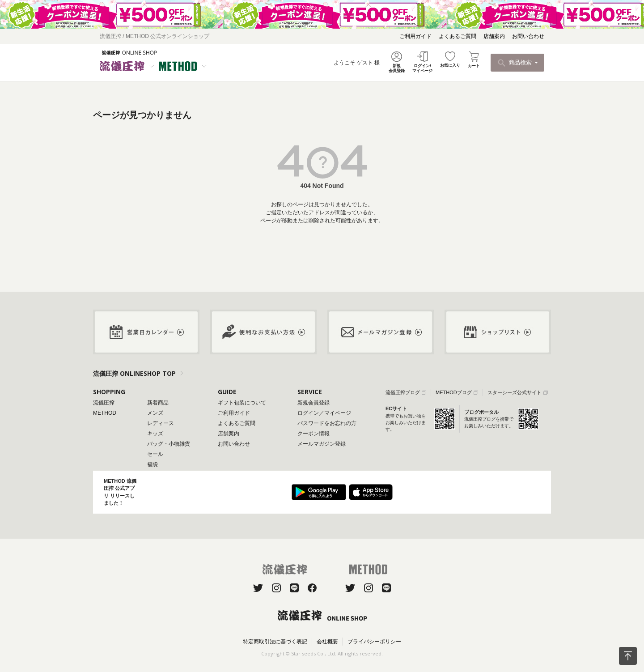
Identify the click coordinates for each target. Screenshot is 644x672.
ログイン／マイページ (324, 413)
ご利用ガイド (415, 36)
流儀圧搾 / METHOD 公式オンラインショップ (155, 36)
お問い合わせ (528, 36)
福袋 (153, 464)
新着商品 (158, 403)
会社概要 (327, 642)
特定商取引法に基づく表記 (275, 642)
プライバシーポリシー (374, 642)
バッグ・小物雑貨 (169, 444)
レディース (161, 423)
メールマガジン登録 (322, 444)
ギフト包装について (242, 403)
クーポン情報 (314, 434)
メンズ (155, 413)
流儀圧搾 (104, 403)
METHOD (105, 413)
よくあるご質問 (458, 36)
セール (155, 454)
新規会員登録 (314, 403)
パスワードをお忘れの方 (327, 423)
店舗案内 (494, 36)
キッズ (155, 434)
